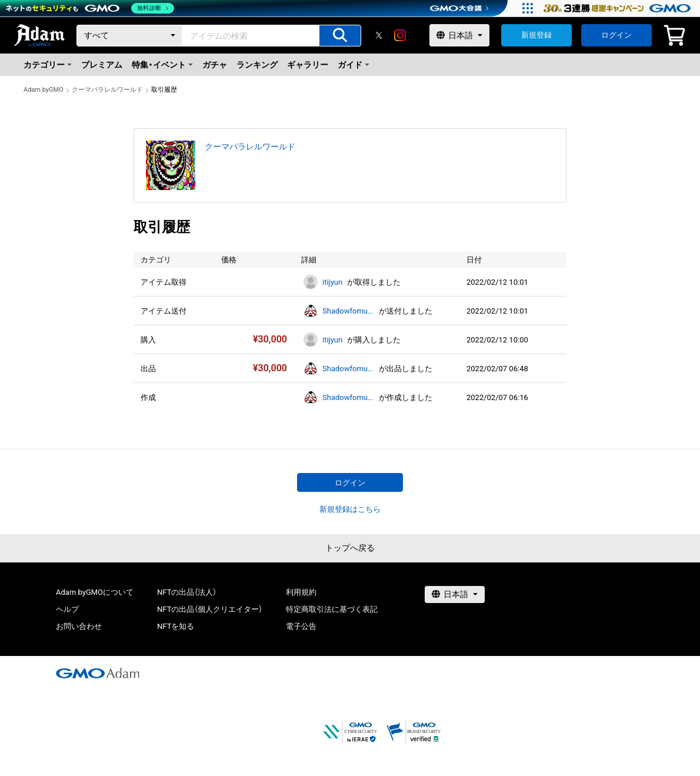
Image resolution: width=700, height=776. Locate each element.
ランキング (257, 65)
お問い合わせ (79, 626)
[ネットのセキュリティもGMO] (90, 8)
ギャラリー (308, 65)
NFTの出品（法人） (187, 592)
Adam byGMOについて (95, 592)
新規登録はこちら (350, 509)
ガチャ (215, 65)
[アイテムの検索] (340, 36)
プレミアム (102, 65)
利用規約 (301, 592)
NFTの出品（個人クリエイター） (210, 609)
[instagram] (400, 35)
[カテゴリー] (129, 36)
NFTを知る (176, 626)
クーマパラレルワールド (107, 90)
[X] (379, 35)
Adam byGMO (44, 90)
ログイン (616, 35)
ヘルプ (67, 609)
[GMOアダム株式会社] (98, 673)
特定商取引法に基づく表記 (332, 609)
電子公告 (301, 626)
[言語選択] (459, 35)
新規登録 (536, 35)
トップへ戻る (350, 548)
